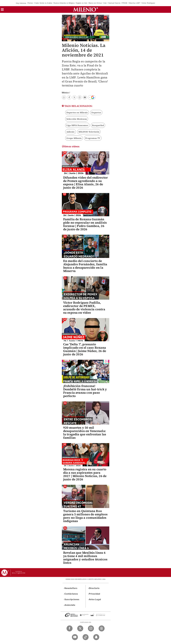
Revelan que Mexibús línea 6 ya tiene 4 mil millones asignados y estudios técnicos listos (85, 558)
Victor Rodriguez (148, 3)
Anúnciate (70, 605)
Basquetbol (98, 125)
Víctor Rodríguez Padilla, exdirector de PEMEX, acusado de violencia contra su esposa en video (84, 308)
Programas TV (93, 138)
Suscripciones (72, 599)
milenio (70, 132)
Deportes (96, 112)
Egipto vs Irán (82, 3)
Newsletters (71, 588)
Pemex (30, 3)
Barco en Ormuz (95, 3)
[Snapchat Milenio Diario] (96, 637)
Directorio (94, 588)
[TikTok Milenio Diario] (86, 637)
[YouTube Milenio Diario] (75, 637)
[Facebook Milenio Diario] (70, 628)
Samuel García (114, 3)
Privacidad (94, 594)
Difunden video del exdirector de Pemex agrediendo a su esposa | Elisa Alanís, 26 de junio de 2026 (86, 183)
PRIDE (125, 3)
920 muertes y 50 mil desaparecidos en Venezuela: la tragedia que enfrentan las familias (85, 433)
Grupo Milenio (74, 138)
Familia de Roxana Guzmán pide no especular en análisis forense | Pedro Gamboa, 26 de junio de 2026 (85, 224)
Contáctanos (71, 594)
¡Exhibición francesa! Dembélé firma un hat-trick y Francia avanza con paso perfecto (85, 391)
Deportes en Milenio (77, 112)
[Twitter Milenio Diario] (80, 628)
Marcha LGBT (135, 3)
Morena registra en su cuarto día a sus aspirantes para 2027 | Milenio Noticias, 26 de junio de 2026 (85, 474)
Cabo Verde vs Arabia (43, 3)
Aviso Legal (95, 599)
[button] (2, 10)
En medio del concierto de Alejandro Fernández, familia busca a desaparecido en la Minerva (85, 266)
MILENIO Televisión (89, 132)
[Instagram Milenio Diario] (91, 628)
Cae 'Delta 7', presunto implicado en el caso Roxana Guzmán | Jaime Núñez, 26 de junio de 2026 (85, 349)
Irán (105, 3)
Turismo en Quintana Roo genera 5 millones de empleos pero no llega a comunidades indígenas (85, 516)
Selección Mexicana (77, 119)
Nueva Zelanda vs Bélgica (64, 3)
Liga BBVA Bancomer (77, 125)
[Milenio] (86, 9)
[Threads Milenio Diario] (102, 628)
